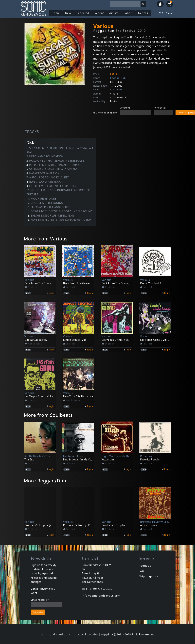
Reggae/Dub (118, 78)
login (52, 293)
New (68, 13)
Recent (99, 13)
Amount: (125, 108)
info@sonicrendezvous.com (101, 596)
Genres (143, 13)
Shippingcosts (149, 576)
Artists (114, 13)
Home (56, 13)
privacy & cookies (86, 634)
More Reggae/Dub (45, 481)
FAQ (161, 13)
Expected (83, 13)
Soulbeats (116, 89)
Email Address (40, 600)
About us (145, 566)
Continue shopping (106, 113)
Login (114, 74)
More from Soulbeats (48, 415)
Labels (128, 13)
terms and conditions (56, 634)
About (169, 13)
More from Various (46, 239)
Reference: (160, 108)
